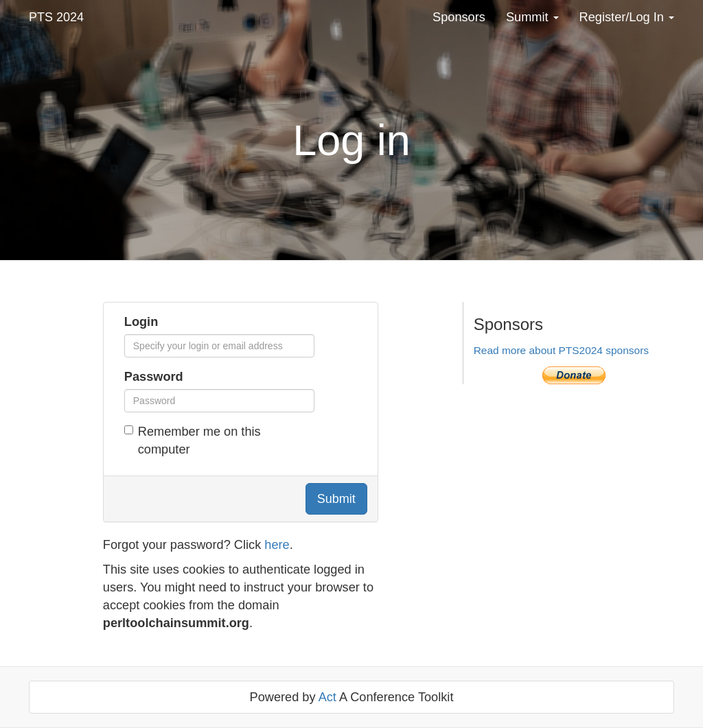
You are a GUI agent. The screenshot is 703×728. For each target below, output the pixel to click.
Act (327, 697)
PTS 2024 (56, 17)
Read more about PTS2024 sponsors (561, 350)
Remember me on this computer (193, 441)
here (277, 545)
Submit (336, 499)
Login (141, 322)
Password (154, 377)
